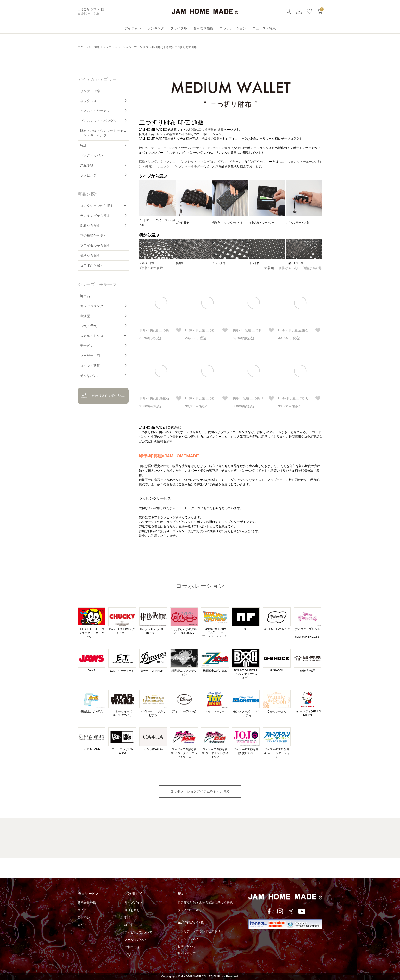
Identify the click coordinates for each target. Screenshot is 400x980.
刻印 (128, 918)
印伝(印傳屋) (164, 47)
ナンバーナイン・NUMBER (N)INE (208, 148)
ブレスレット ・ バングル (196, 162)
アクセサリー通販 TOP (92, 47)
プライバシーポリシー (193, 910)
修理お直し (132, 910)
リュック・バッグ (169, 166)
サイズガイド (134, 903)
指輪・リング (148, 162)
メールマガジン (135, 940)
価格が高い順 (312, 268)
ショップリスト (188, 939)
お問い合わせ (187, 946)
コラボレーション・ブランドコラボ (131, 47)
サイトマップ (187, 953)
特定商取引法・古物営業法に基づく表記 (205, 903)
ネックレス (168, 162)
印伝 (160, 134)
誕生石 (129, 925)
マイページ (85, 910)
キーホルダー (194, 166)
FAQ (128, 954)
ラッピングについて (138, 932)
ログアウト (85, 925)
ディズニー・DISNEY (166, 148)
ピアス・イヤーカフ (231, 162)
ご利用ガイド (134, 947)
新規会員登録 (87, 903)
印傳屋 (186, 134)
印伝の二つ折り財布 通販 (206, 130)
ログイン (84, 918)
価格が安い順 (288, 268)
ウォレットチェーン (301, 162)
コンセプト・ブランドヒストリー (201, 931)
